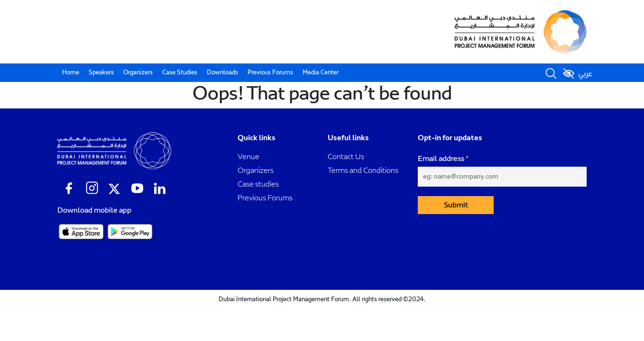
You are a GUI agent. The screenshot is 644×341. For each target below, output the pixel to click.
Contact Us (346, 157)
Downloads (222, 72)
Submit (456, 205)
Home (71, 72)
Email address (441, 159)
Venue (248, 157)
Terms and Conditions (363, 170)
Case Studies (180, 72)
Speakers (101, 72)
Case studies (258, 184)
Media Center (321, 72)
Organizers (138, 72)
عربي (585, 74)
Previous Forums (270, 72)
